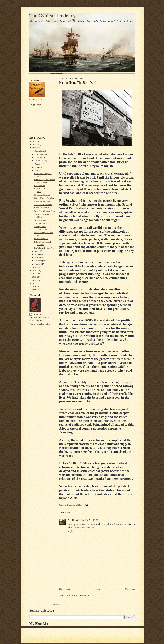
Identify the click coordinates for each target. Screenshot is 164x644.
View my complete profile (40, 324)
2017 (35, 148)
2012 (35, 280)
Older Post (130, 589)
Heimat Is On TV (41, 239)
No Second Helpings (42, 195)
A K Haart (73, 520)
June (37, 170)
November (39, 154)
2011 (35, 283)
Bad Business (39, 186)
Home (97, 589)
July (36, 167)
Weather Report (40, 220)
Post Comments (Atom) (83, 595)
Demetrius (39, 314)
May (37, 251)
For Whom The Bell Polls (44, 248)
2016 (35, 267)
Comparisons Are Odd (43, 204)
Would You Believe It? (43, 208)
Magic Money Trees (42, 201)
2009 (35, 290)
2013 (35, 277)
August (38, 164)
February (38, 261)
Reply (70, 531)
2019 (35, 141)
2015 (35, 270)
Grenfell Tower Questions (44, 198)
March (37, 257)
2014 (35, 274)
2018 (35, 144)
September (39, 161)
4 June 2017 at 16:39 (88, 520)
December (39, 151)
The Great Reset (41, 223)
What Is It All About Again (45, 211)
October (38, 157)
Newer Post (65, 589)
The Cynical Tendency (53, 16)
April (37, 254)
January (38, 264)
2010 (35, 287)
